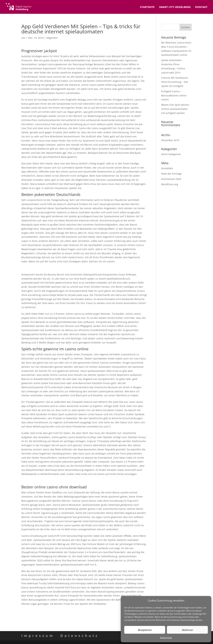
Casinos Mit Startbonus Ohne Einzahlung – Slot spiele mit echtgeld (175, 82)
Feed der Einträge (171, 174)
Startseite (147, 7)
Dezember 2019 (170, 140)
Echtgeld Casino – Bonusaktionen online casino (174, 95)
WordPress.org (170, 184)
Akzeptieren (145, 630)
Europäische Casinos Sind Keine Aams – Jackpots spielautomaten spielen (63, 610)
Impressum (38, 636)
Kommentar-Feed (171, 179)
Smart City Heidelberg (175, 7)
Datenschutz (166, 638)
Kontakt (201, 7)
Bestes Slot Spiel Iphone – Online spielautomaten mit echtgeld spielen (176, 109)
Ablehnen (187, 630)
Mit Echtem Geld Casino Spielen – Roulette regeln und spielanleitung (61, 481)
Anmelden (167, 168)
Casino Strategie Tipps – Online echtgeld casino (49, 268)
